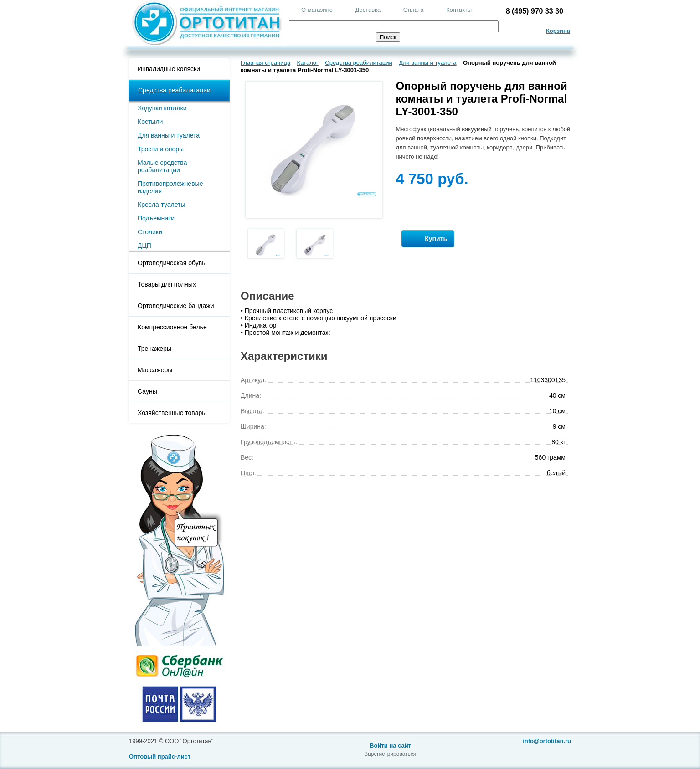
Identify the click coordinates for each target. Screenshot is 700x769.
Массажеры (155, 370)
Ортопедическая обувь (171, 263)
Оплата (414, 10)
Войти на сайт (390, 746)
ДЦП (144, 246)
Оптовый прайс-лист (160, 756)
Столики (150, 232)
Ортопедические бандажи (176, 306)
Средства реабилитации (174, 90)
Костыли (150, 122)
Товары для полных (167, 284)
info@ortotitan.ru (547, 741)
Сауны (147, 391)
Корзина (558, 31)
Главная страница (265, 63)
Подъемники (156, 218)
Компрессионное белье (172, 327)
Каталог (308, 63)
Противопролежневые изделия (170, 187)
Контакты (459, 10)
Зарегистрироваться (390, 754)
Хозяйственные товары (172, 413)
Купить (428, 239)
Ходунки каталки (162, 108)
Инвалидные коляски (169, 69)
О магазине (317, 10)
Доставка (368, 10)
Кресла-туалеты (162, 205)
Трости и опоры (161, 149)
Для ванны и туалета (169, 135)
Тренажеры (154, 349)
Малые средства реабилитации (162, 166)
